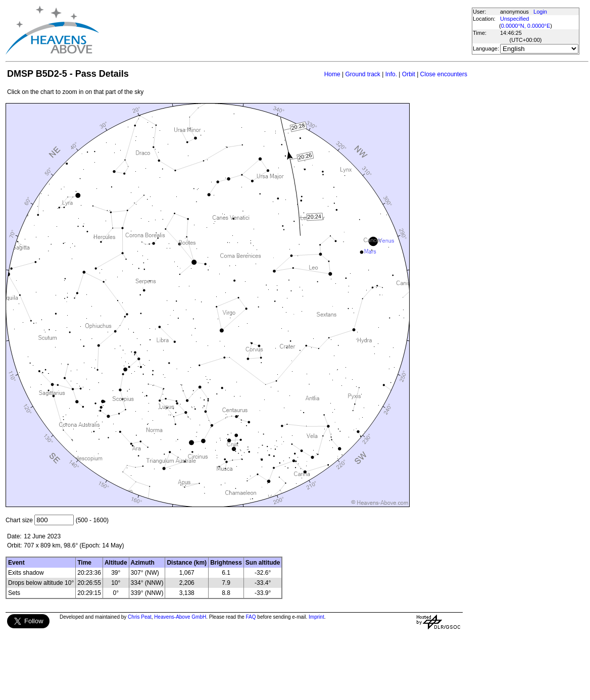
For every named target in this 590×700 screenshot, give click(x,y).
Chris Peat (140, 617)
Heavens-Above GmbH (180, 617)
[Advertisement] (285, 30)
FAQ (251, 617)
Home (332, 74)
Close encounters (444, 74)
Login (540, 12)
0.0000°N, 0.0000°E (526, 26)
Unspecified (514, 19)
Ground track (362, 74)
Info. (391, 74)
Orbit (409, 74)
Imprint (316, 617)
